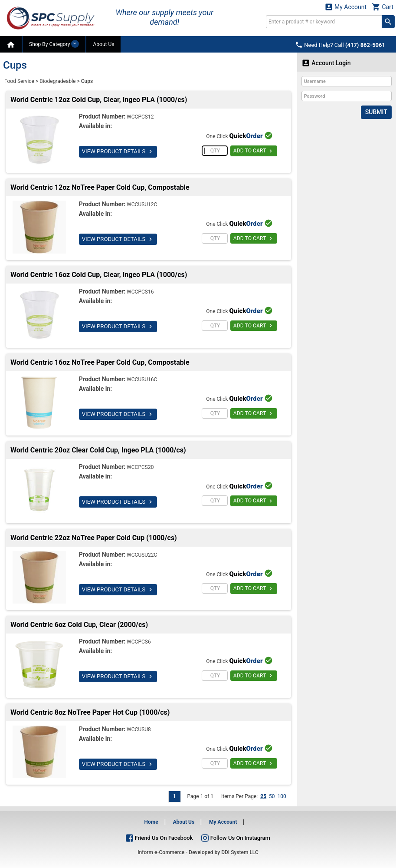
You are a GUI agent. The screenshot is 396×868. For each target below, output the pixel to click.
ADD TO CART (254, 151)
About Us (103, 44)
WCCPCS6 (139, 642)
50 (272, 796)
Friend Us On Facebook (159, 838)
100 (282, 796)
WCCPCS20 (140, 467)
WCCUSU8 (139, 729)
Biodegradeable (57, 81)
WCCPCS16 (140, 292)
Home (151, 822)
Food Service (19, 81)
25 (263, 796)
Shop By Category (54, 44)
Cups (87, 81)
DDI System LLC (240, 852)
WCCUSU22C (142, 555)
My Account (346, 7)
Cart (383, 7)
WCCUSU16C (142, 380)
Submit (376, 112)
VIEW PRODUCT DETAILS (118, 152)
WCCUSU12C (142, 205)
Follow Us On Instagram (236, 838)
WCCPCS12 (140, 117)
